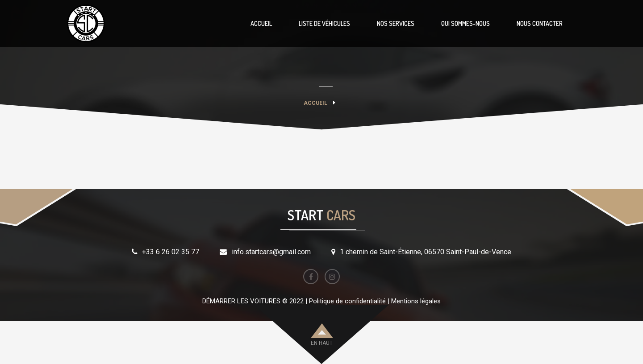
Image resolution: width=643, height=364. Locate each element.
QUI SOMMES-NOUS (466, 23)
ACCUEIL (261, 23)
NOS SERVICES (396, 23)
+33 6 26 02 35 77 (171, 252)
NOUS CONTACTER (540, 23)
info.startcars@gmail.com (271, 252)
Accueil (315, 103)
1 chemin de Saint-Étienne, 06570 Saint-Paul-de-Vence (426, 252)
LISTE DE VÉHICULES (324, 23)
